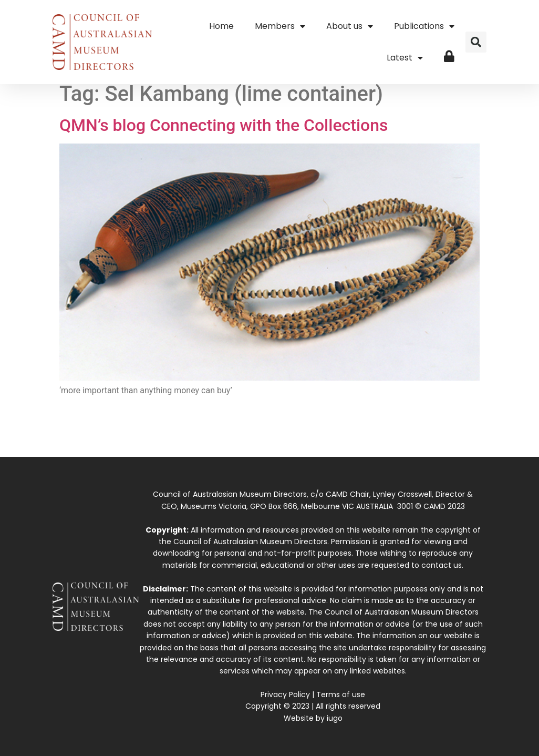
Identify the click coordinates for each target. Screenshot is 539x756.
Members (280, 26)
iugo (335, 718)
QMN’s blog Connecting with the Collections (224, 125)
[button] (476, 42)
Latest (405, 58)
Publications (424, 26)
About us (350, 26)
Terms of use (341, 694)
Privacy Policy (285, 694)
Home (221, 26)
